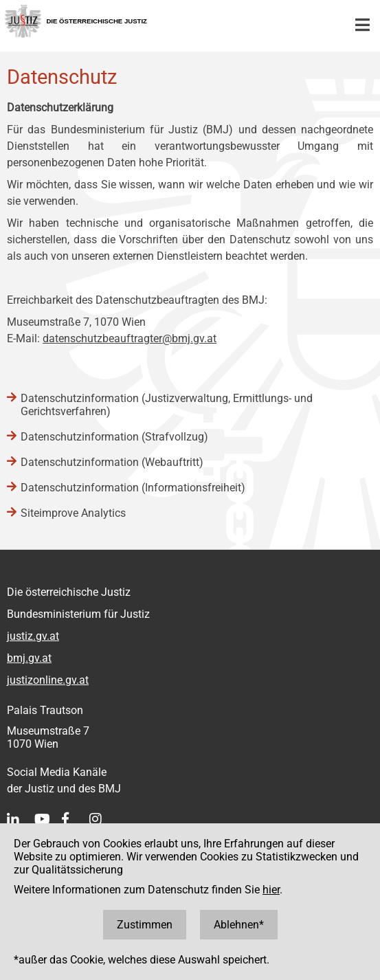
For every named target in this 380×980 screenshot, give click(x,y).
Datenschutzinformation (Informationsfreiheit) (133, 488)
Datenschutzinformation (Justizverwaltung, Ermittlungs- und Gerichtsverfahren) (167, 405)
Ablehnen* (239, 925)
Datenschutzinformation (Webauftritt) (112, 462)
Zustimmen (145, 925)
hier (271, 890)
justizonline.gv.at (48, 680)
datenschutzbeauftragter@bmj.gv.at (130, 338)
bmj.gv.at (29, 658)
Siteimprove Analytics (73, 513)
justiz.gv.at (33, 636)
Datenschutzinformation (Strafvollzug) (114, 437)
